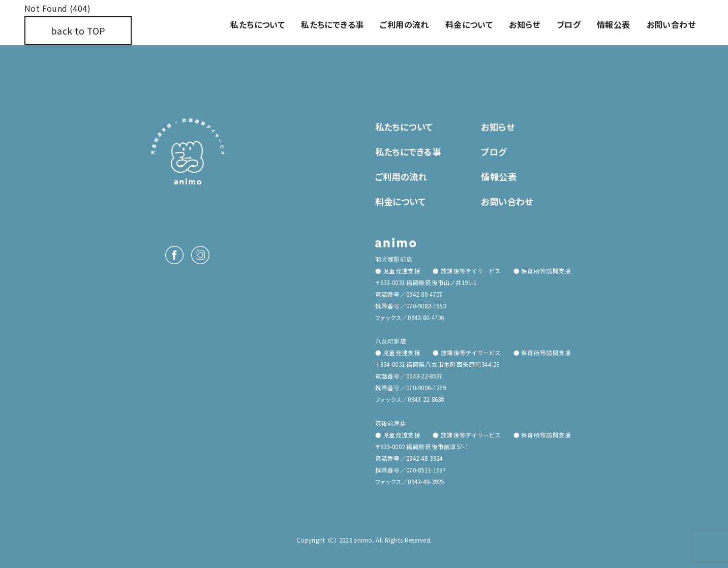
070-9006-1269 (426, 388)
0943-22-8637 (424, 376)
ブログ (569, 24)
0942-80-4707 (424, 294)
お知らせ (525, 24)
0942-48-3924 (424, 458)
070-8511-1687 (426, 470)
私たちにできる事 (332, 24)
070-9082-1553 (426, 306)
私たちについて (257, 24)
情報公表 (614, 24)
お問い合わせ (671, 24)
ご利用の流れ (404, 24)
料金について (469, 24)
